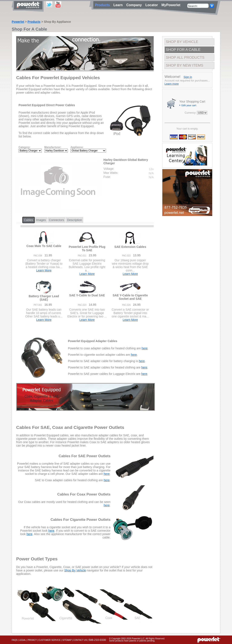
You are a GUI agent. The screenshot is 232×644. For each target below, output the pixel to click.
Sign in (188, 77)
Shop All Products (185, 58)
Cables (29, 220)
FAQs (15, 640)
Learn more (172, 84)
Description (74, 220)
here (145, 348)
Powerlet (18, 22)
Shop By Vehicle (75, 570)
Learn (119, 5)
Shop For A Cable (183, 50)
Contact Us (80, 640)
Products (34, 22)
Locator (153, 5)
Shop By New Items (185, 65)
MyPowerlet (171, 5)
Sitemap (67, 640)
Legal (23, 640)
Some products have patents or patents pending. (132, 641)
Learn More (44, 270)
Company (135, 5)
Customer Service (50, 640)
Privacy (32, 640)
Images (41, 220)
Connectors (57, 220)
